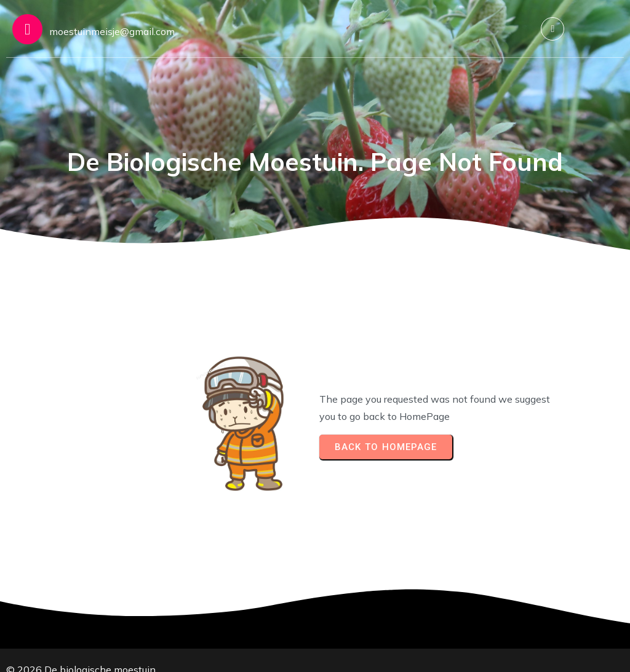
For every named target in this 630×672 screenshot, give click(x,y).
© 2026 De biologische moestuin (81, 650)
